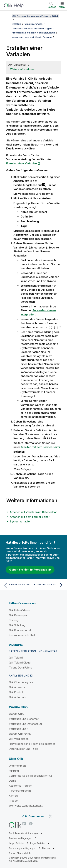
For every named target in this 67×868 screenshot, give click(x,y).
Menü (62, 7)
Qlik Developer (18, 615)
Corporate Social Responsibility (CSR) (32, 776)
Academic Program (21, 786)
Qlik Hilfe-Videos (19, 610)
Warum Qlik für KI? (20, 734)
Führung (14, 771)
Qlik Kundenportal (20, 630)
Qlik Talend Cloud (20, 663)
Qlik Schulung (17, 625)
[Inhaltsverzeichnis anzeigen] (7, 16)
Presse (13, 801)
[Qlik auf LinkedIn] (24, 824)
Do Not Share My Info (20, 853)
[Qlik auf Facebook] (31, 824)
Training (14, 620)
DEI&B (13, 781)
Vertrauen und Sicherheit (24, 719)
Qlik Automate (18, 697)
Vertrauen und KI (19, 729)
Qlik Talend (16, 658)
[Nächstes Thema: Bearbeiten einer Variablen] (49, 585)
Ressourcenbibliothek (22, 635)
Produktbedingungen (20, 838)
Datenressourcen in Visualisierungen (32, 28)
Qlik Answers (17, 687)
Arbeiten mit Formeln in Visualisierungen (33, 33)
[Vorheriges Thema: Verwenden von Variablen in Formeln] (18, 585)
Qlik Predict (16, 692)
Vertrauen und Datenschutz (26, 724)
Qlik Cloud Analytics (21, 682)
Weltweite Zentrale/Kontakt (26, 806)
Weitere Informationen (23, 69)
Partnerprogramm (20, 791)
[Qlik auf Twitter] (51, 816)
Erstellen (16, 24)
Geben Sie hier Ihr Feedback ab (30, 570)
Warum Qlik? (17, 714)
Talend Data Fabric (20, 668)
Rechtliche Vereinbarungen (24, 833)
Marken (46, 848)
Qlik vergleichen (19, 739)
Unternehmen (17, 766)
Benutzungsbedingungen (23, 848)
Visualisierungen (33, 24)
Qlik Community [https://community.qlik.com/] (33, 816)
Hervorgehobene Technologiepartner (32, 744)
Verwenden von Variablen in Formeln (32, 37)
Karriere (14, 796)
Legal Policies (17, 843)
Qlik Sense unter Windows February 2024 (35, 16)
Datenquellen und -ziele (24, 749)
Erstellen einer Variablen (22, 163)
